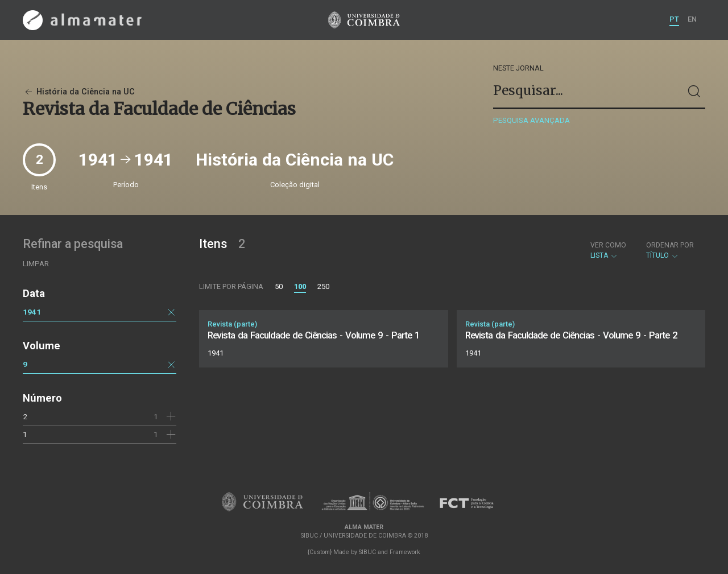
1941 (32, 312)
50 (279, 286)
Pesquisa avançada (531, 120)
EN (692, 19)
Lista (608, 250)
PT (674, 19)
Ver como (608, 245)
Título (670, 250)
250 (323, 286)
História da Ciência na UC (79, 92)
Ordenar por (670, 245)
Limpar (36, 264)
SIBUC (367, 552)
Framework (405, 552)
